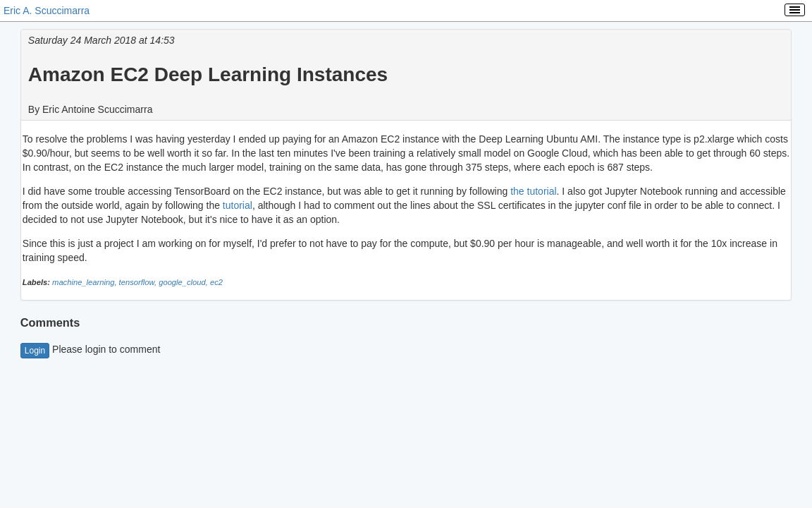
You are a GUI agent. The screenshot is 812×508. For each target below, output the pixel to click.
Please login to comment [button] (91, 349)
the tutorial (533, 191)
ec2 (216, 282)
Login (35, 351)
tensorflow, (139, 282)
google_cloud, (184, 282)
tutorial (238, 205)
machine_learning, (86, 282)
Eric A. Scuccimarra (47, 11)
